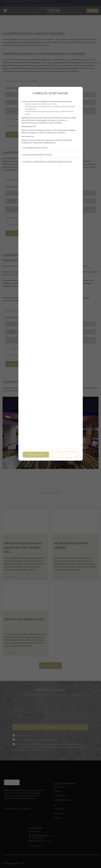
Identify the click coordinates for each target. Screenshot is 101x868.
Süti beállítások (65, 455)
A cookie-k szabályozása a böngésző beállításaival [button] (47, 162)
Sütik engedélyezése (36, 455)
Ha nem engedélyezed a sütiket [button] (37, 155)
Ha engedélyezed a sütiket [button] (35, 148)
